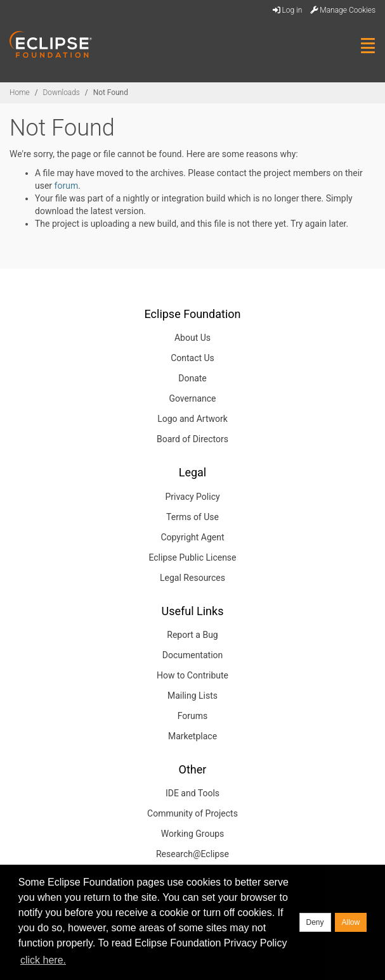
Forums (193, 716)
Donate (192, 378)
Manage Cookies (343, 10)
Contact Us (192, 358)
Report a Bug (192, 635)
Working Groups (192, 834)
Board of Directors (192, 439)
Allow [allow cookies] (351, 922)
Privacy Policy (192, 497)
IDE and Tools (192, 793)
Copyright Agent (192, 537)
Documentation (193, 655)
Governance (192, 398)
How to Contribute (192, 675)
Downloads (62, 92)
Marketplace (192, 736)
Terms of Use (192, 517)
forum (67, 186)
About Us (192, 338)
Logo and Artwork (192, 419)
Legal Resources (192, 578)
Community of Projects (192, 813)
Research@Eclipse (192, 854)
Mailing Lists (192, 696)
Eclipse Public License (192, 557)
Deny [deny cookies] (315, 922)
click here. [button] (43, 960)
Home (20, 92)
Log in (288, 10)
